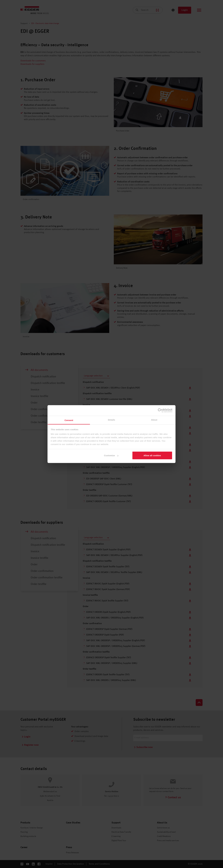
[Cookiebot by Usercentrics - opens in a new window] (160, 410)
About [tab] (154, 420)
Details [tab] (111, 420)
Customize (111, 455)
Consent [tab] (69, 420)
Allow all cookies (152, 455)
